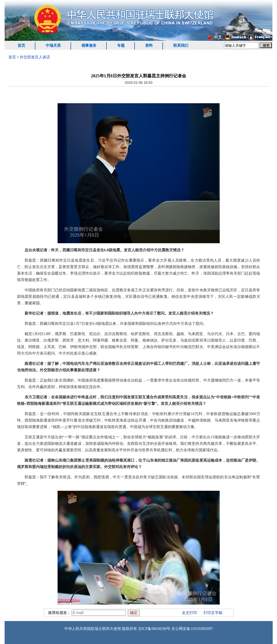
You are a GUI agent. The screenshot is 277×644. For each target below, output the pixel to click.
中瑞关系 (53, 46)
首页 (21, 46)
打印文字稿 (213, 613)
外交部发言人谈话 (35, 57)
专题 (121, 46)
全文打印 (189, 613)
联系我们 (181, 46)
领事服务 (89, 46)
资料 (149, 46)
